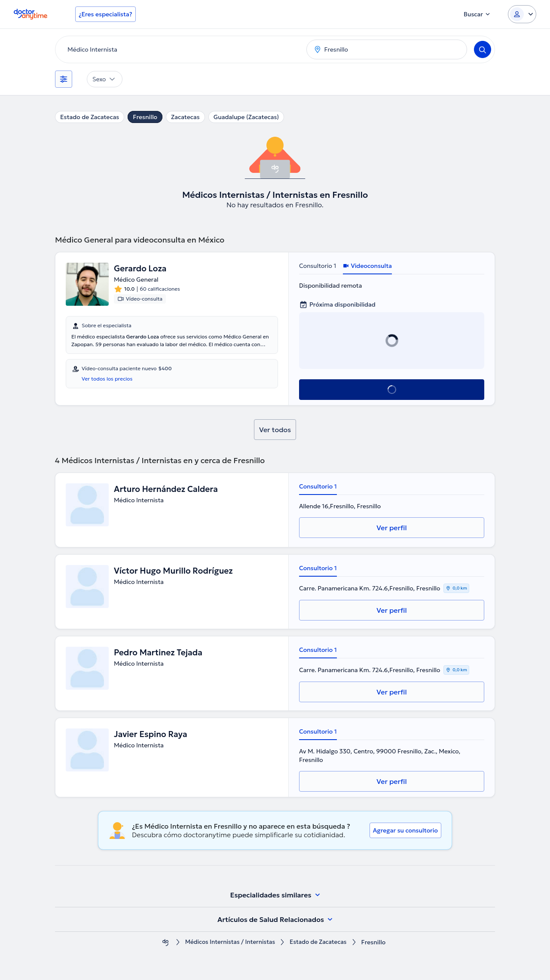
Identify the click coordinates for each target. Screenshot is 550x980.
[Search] (483, 49)
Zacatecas (185, 117)
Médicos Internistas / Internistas (229, 942)
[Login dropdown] (522, 14)
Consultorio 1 (318, 266)
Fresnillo (145, 117)
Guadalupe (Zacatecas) (246, 117)
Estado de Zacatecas (90, 117)
